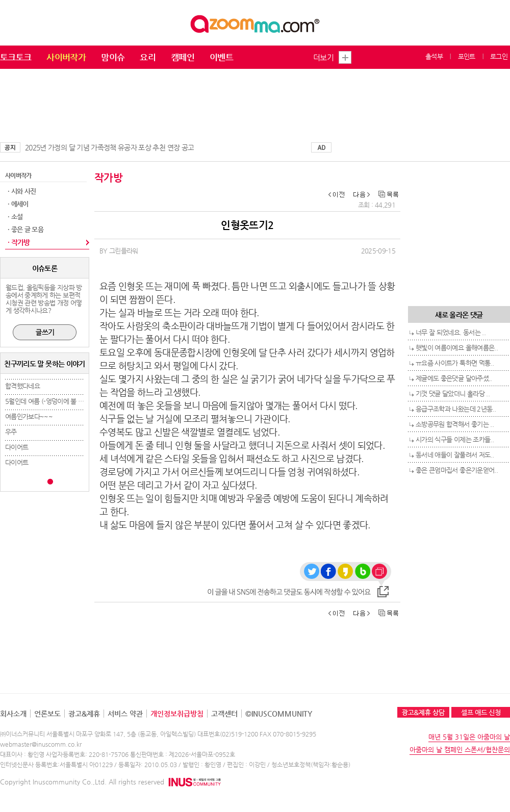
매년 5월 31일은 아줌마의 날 (469, 737)
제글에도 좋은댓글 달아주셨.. (454, 378)
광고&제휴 (84, 714)
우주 (11, 432)
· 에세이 (18, 204)
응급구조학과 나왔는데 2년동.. (456, 409)
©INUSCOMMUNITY (279, 714)
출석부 (434, 56)
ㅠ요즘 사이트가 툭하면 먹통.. (455, 363)
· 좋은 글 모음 (25, 229)
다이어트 (17, 447)
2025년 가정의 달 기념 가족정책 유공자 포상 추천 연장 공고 (109, 147)
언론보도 (47, 714)
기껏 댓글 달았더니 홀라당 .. (453, 394)
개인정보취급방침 (177, 714)
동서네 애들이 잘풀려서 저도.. (455, 455)
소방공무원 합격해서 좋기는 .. (455, 424)
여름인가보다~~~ (29, 416)
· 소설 (15, 217)
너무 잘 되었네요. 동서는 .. (451, 332)
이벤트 (221, 57)
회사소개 (13, 714)
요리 (148, 57)
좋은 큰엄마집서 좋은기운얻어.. (457, 470)
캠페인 (183, 57)
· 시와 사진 (22, 191)
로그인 (499, 56)
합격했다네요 (22, 386)
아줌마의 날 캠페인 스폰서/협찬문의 (460, 750)
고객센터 (224, 714)
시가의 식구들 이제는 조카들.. (455, 439)
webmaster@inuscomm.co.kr (41, 744)
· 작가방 (19, 242)
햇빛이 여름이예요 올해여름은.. (457, 348)
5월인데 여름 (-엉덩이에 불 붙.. (46, 401)
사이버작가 (66, 57)
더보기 (323, 57)
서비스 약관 (125, 714)
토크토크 (16, 57)
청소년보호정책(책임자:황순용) (311, 765)
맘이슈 (113, 57)
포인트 (467, 56)
